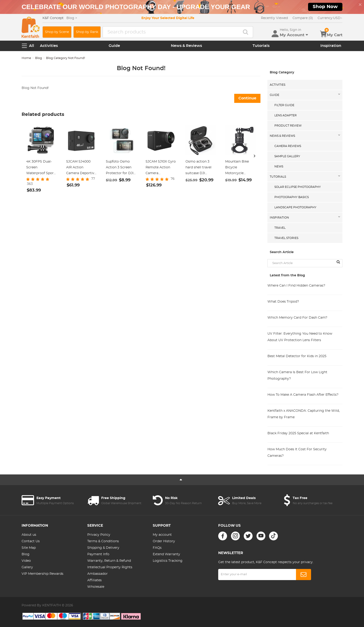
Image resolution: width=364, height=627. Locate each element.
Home (26, 58)
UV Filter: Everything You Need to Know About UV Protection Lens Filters (300, 337)
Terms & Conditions (103, 541)
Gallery (27, 567)
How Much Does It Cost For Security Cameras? (297, 453)
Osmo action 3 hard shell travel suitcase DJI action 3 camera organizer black (199, 168)
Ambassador (97, 574)
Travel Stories (286, 238)
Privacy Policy (99, 535)
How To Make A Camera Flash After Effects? (303, 395)
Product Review (288, 126)
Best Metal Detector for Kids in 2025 (297, 356)
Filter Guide (284, 105)
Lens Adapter (286, 115)
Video (26, 561)
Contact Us (31, 541)
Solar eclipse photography (298, 187)
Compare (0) (303, 18)
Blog (39, 58)
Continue (247, 98)
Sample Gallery (287, 156)
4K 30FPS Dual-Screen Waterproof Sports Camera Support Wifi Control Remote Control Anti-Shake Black (41, 168)
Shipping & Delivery (103, 548)
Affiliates (94, 580)
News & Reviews (186, 46)
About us (29, 535)
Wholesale (96, 587)
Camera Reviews (288, 146)
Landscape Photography (295, 207)
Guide (114, 46)
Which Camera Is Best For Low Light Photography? (297, 376)
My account (162, 535)
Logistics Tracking (168, 561)
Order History (164, 541)
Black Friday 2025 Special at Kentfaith (298, 433)
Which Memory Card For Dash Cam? (297, 318)
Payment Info (98, 554)
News (279, 167)
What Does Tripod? (283, 302)
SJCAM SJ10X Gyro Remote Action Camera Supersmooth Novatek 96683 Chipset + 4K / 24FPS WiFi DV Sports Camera (161, 168)
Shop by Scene (57, 32)
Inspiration (331, 46)
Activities (49, 46)
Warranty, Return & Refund (109, 561)
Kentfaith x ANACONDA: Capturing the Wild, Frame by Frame (304, 414)
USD (330, 18)
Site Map (29, 548)
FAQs (157, 548)
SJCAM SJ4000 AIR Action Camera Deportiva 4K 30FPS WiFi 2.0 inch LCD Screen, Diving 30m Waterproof (81, 168)
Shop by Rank (87, 32)
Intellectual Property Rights (110, 567)
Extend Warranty (166, 554)
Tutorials (261, 46)
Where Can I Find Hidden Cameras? (296, 286)
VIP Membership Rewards (42, 574)
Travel (280, 228)
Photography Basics (292, 197)
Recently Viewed (274, 18)
